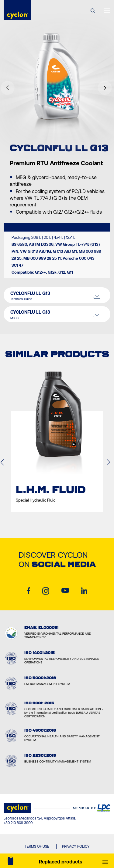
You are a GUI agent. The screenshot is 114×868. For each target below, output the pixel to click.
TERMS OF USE (37, 846)
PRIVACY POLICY (76, 846)
